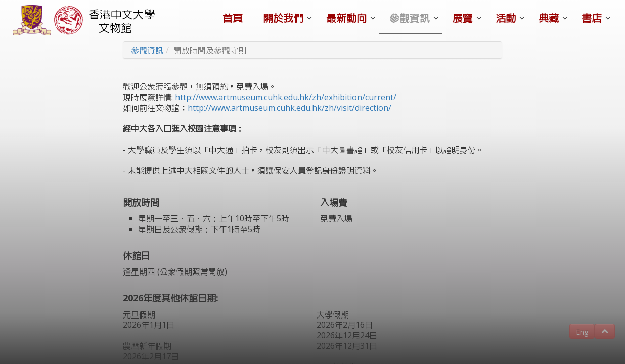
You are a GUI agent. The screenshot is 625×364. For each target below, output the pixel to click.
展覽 (463, 18)
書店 (592, 18)
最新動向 (346, 18)
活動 (506, 18)
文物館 (115, 27)
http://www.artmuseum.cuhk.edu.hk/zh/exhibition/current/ (286, 97)
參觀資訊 (410, 18)
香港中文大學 (122, 14)
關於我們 (283, 18)
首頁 (233, 18)
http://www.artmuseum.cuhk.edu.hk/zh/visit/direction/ (289, 108)
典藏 (549, 18)
